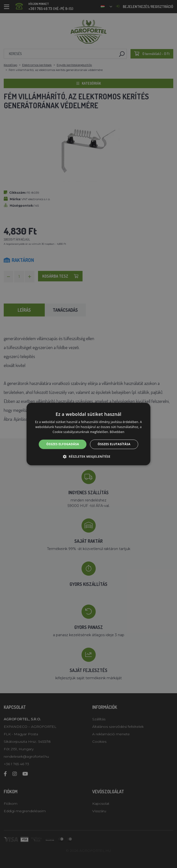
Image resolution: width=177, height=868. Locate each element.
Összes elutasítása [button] (114, 444)
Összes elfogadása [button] (63, 444)
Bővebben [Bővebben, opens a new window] (117, 432)
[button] (88, 457)
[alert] (88, 434)
